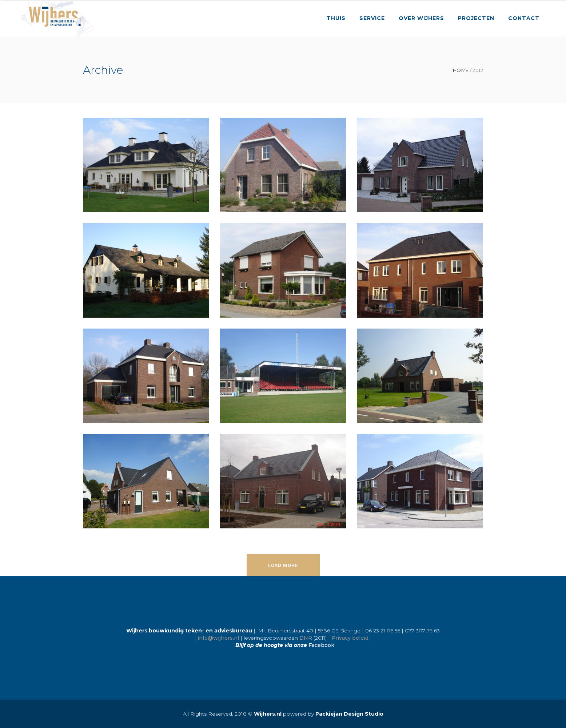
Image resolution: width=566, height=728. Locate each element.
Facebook (321, 645)
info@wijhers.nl (218, 638)
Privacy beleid (350, 638)
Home (461, 70)
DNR (306, 638)
